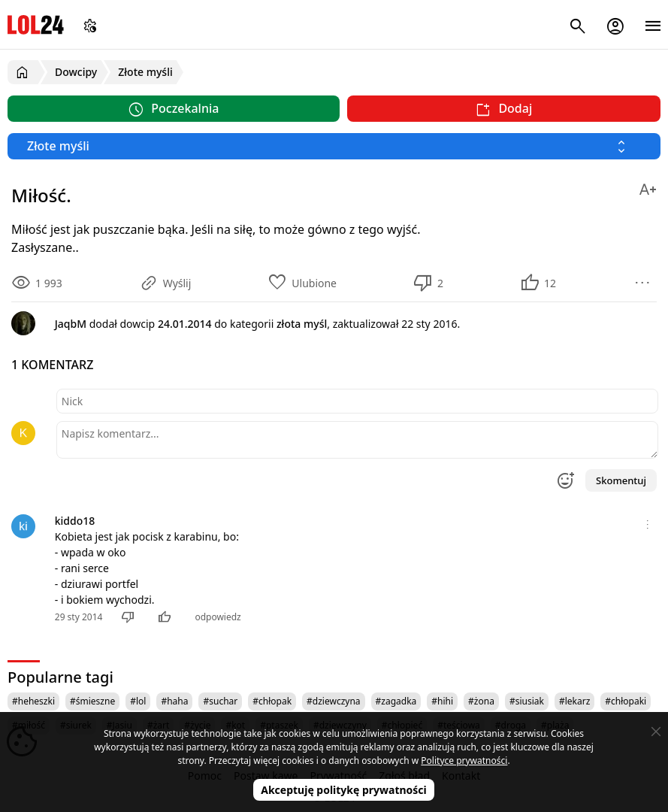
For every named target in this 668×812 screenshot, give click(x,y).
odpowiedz (218, 617)
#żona (481, 701)
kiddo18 (75, 521)
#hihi (442, 701)
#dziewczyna (334, 701)
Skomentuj (621, 480)
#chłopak (272, 701)
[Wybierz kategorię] (334, 146)
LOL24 (36, 24)
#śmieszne (92, 701)
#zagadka (396, 701)
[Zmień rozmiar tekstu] (648, 187)
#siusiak (527, 701)
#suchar (220, 701)
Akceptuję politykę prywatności (344, 790)
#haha (174, 701)
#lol (138, 701)
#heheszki (33, 701)
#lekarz (574, 701)
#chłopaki (626, 701)
